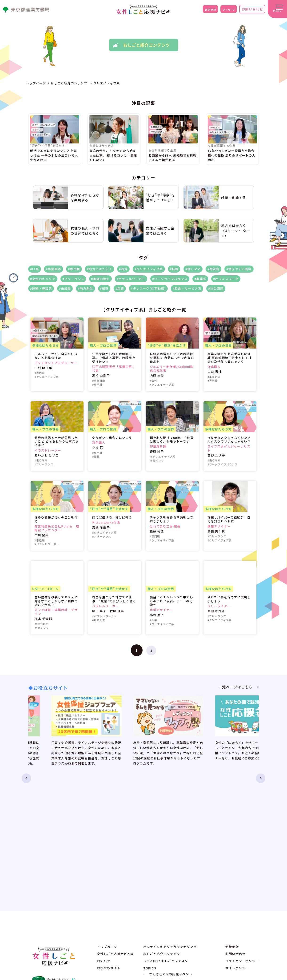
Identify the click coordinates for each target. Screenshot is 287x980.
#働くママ (193, 269)
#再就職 (213, 269)
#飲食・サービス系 (187, 288)
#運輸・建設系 (41, 288)
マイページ (222, 10)
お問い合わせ (248, 10)
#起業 (120, 288)
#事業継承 (54, 269)
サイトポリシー (237, 842)
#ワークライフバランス (170, 279)
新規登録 (200, 10)
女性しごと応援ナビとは (115, 828)
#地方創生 (86, 288)
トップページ (107, 821)
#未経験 (65, 288)
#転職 (174, 269)
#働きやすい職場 (239, 269)
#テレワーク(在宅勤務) (148, 288)
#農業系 (200, 279)
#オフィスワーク (226, 279)
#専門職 (74, 269)
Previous (20, 728)
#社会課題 (216, 288)
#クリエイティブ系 (149, 269)
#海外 (123, 269)
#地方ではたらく (100, 269)
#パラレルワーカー (131, 279)
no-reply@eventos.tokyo (222, 903)
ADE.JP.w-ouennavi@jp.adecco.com (231, 897)
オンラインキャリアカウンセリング (170, 821)
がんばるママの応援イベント (171, 848)
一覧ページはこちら (235, 687)
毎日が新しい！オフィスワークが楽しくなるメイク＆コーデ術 (183, 864)
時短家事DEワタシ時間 (166, 855)
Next (267, 728)
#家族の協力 (100, 279)
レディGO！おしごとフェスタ (166, 835)
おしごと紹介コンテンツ (162, 828)
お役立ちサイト (109, 842)
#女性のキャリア (43, 279)
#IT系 (35, 269)
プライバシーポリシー (242, 835)
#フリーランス (73, 279)
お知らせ (104, 835)
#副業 (104, 288)
